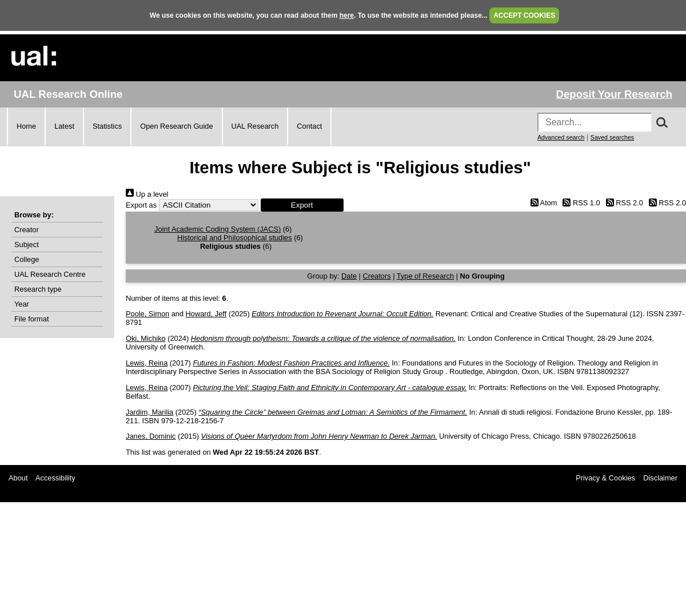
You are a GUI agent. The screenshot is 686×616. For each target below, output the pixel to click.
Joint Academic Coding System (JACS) (218, 229)
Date (349, 276)
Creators (377, 276)
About (18, 478)
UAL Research (255, 126)
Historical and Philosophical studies (235, 238)
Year (22, 304)
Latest (64, 126)
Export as (141, 205)
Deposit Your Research (614, 94)
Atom (542, 203)
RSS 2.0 (623, 203)
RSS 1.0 (580, 203)
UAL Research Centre (50, 274)
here (347, 15)
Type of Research (425, 276)
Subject (27, 245)
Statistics (107, 126)
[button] (302, 205)
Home (26, 126)
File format (31, 319)
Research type (38, 289)
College (27, 259)
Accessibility (55, 478)
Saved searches (612, 137)
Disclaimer (660, 478)
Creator (27, 230)
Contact (309, 126)
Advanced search (561, 137)
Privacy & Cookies (605, 478)
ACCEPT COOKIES (524, 15)
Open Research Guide (176, 126)
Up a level (147, 194)
